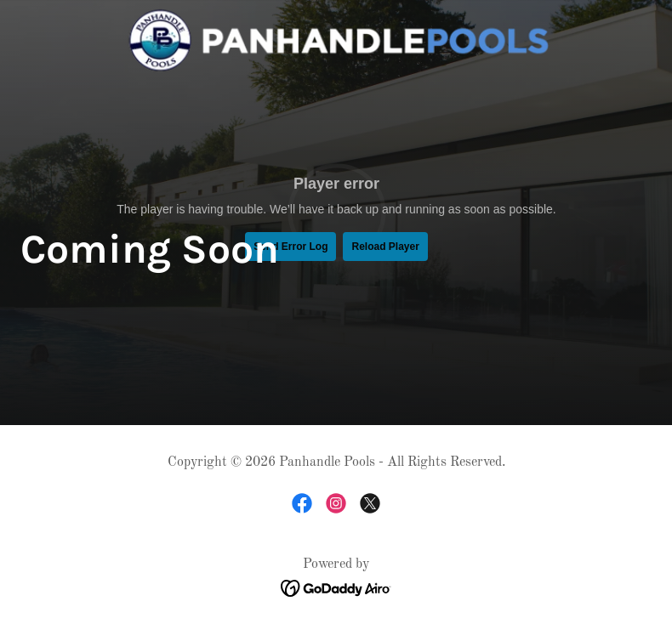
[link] (336, 41)
